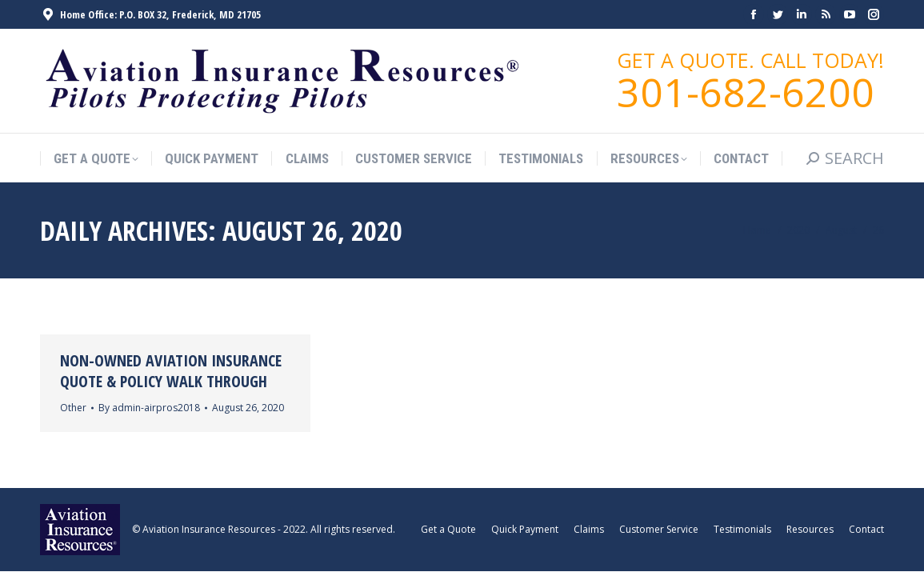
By (149, 408)
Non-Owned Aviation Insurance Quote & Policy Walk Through (171, 371)
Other (73, 408)
